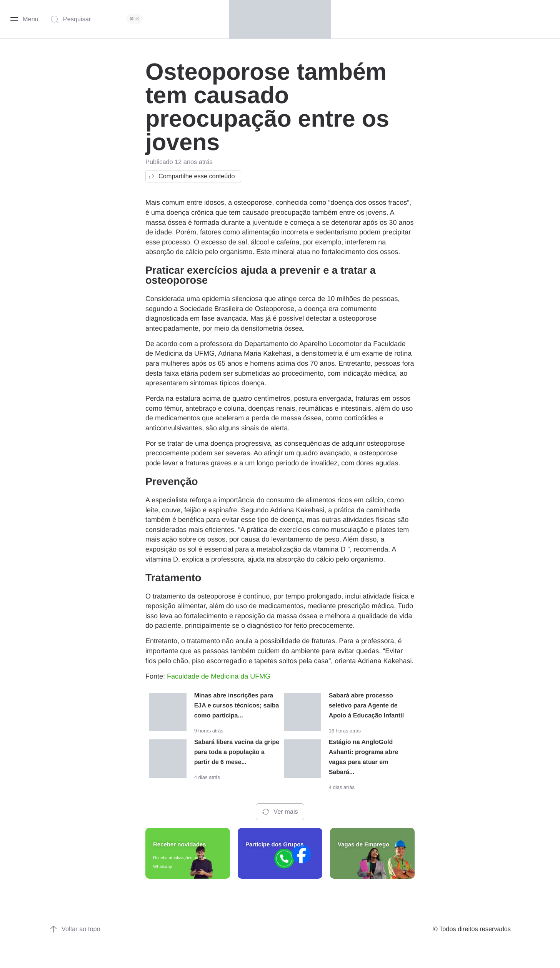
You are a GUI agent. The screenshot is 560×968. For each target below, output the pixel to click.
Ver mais (280, 812)
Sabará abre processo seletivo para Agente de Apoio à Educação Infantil (367, 706)
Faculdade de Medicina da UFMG (219, 676)
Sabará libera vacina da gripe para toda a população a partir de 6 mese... (237, 752)
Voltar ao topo (75, 929)
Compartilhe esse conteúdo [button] (191, 176)
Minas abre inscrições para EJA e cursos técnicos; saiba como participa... (237, 706)
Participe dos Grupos (275, 845)
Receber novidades (180, 845)
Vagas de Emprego (363, 845)
